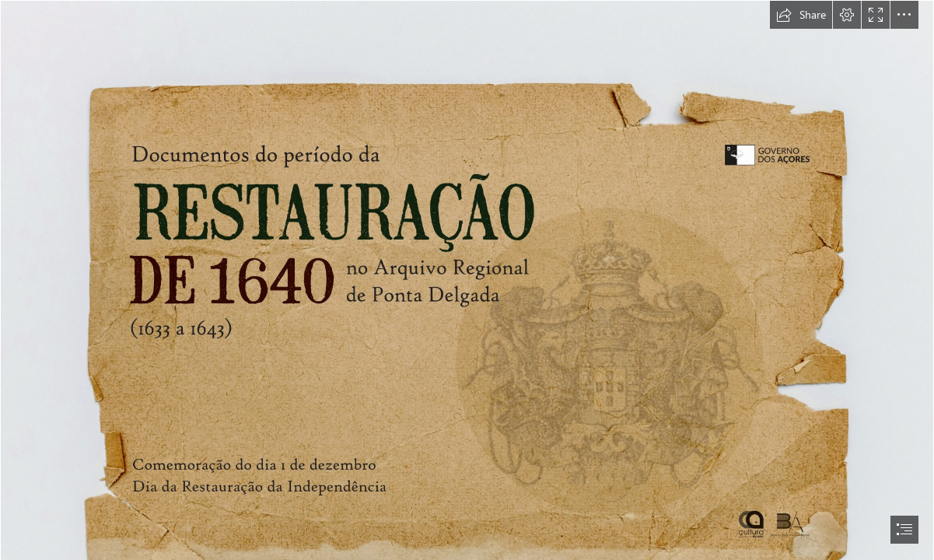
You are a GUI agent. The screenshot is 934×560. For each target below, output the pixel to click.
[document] (467, 280)
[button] (801, 15)
